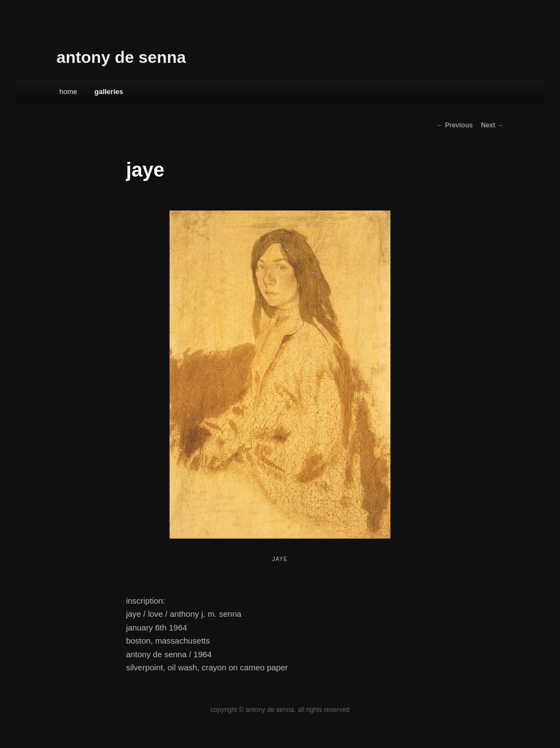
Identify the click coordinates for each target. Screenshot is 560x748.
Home (68, 92)
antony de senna (121, 57)
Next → (492, 125)
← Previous (454, 125)
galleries (109, 92)
